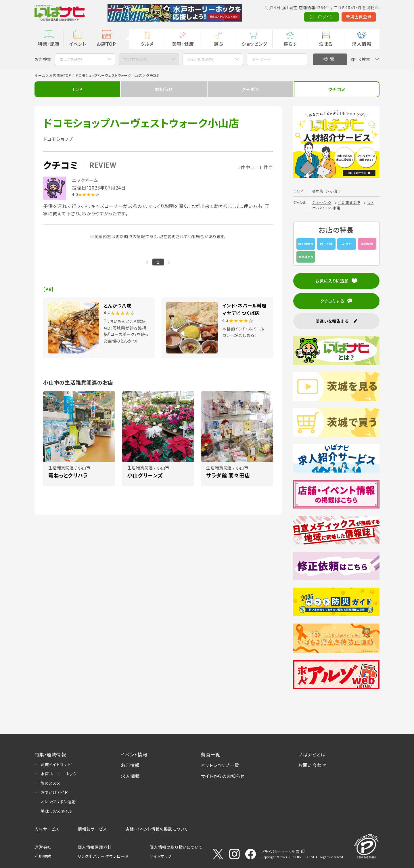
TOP (77, 89)
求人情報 (362, 44)
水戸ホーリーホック (59, 774)
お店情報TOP (60, 75)
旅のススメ (50, 783)
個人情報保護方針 (95, 847)
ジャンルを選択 (200, 59)
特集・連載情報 (50, 754)
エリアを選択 (71, 59)
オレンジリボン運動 (58, 802)
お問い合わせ (312, 765)
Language (365, 17)
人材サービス (47, 829)
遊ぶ (219, 44)
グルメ (147, 44)
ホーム (40, 75)
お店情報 (130, 765)
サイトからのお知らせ (223, 776)
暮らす (290, 44)
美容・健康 (183, 44)
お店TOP (106, 44)
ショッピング (254, 44)
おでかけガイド (54, 792)
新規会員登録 (331, 17)
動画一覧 (210, 754)
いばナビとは (312, 754)
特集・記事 (49, 44)
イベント (77, 44)
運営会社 (43, 847)
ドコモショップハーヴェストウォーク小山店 (109, 75)
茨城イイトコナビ (56, 764)
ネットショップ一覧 (220, 765)
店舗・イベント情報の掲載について (157, 829)
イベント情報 (134, 754)
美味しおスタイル (56, 811)
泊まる (326, 44)
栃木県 (318, 191)
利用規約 (43, 856)
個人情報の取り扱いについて (176, 847)
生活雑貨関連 (349, 202)
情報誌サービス (92, 829)
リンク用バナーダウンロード (103, 856)
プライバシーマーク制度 (280, 851)
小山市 (336, 191)
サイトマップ (161, 856)
